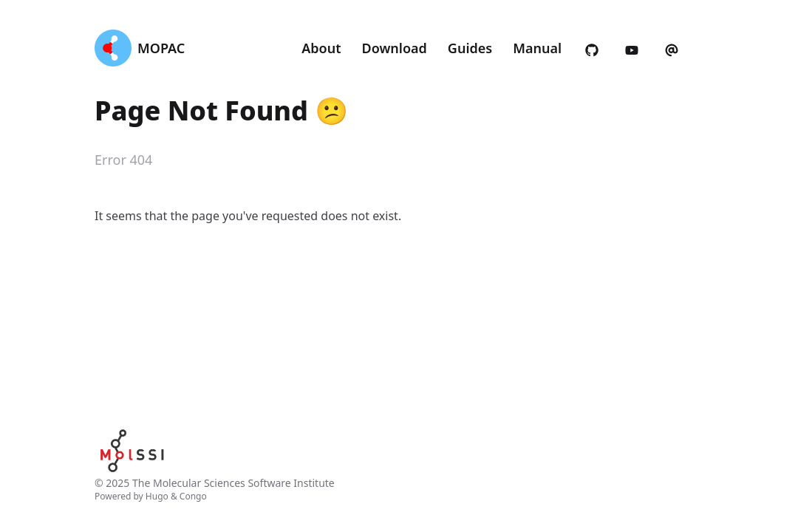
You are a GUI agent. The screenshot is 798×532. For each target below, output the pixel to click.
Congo (193, 496)
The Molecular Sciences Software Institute (233, 483)
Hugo (157, 496)
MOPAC (161, 48)
